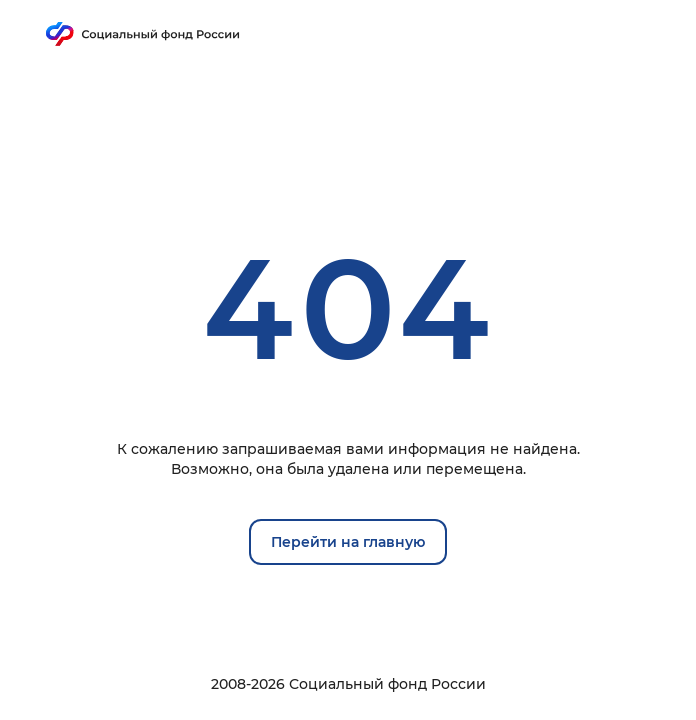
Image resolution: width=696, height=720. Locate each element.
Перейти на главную (348, 542)
